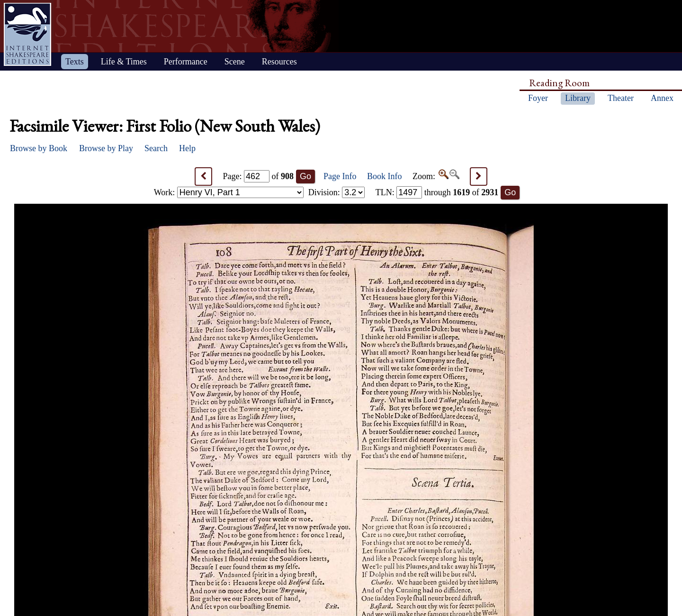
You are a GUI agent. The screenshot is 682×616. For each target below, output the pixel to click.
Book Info (385, 176)
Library (578, 98)
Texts (75, 62)
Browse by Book (39, 148)
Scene (235, 62)
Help (187, 148)
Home (27, 34)
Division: (337, 192)
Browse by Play (106, 148)
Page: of (259, 176)
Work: (229, 192)
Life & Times (124, 62)
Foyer (538, 98)
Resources (279, 62)
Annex (662, 98)
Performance (186, 62)
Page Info (340, 176)
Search (156, 148)
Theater (621, 98)
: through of (437, 192)
